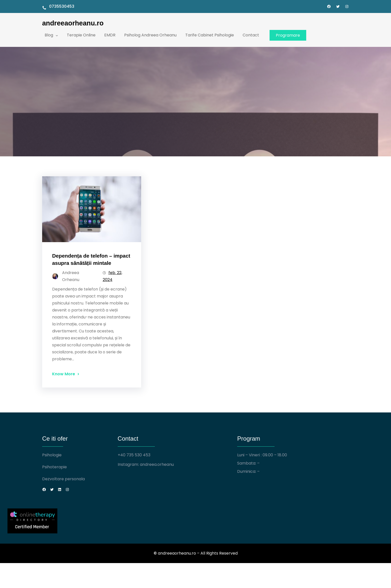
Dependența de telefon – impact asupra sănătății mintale (91, 259)
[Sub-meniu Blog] (57, 35)
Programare (288, 35)
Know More (64, 374)
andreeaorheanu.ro (73, 23)
